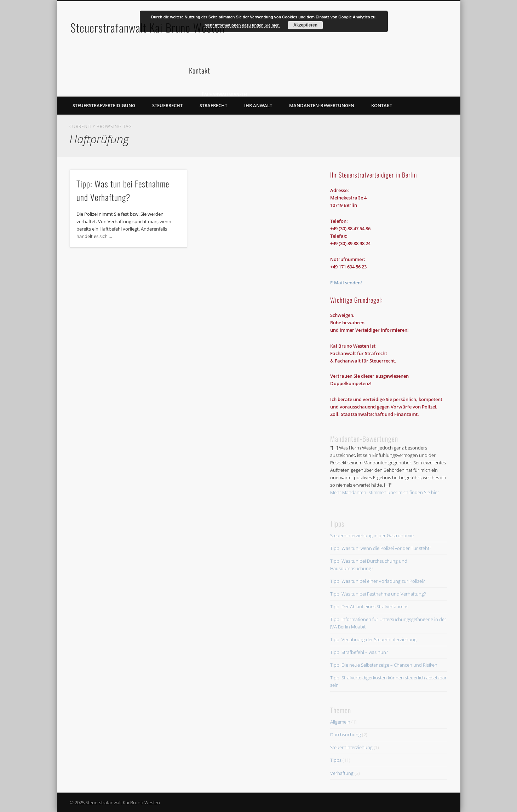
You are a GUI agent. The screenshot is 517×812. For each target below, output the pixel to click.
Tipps (336, 760)
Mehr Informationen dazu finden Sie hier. (242, 25)
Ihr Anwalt (258, 105)
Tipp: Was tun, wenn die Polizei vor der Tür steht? (381, 548)
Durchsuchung (346, 735)
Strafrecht (213, 105)
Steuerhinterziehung (351, 747)
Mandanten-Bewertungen (322, 105)
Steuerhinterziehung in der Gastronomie (372, 535)
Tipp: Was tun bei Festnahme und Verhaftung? (378, 594)
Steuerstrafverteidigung (104, 105)
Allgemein (340, 722)
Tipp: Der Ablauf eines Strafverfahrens (369, 607)
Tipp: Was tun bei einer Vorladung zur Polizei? (377, 581)
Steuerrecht (167, 105)
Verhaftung (342, 773)
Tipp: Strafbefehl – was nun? (359, 652)
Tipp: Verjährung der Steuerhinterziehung (373, 639)
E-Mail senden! (346, 283)
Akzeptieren (305, 25)
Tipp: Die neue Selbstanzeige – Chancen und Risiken (384, 665)
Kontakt (382, 105)
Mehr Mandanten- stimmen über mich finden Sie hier (385, 492)
